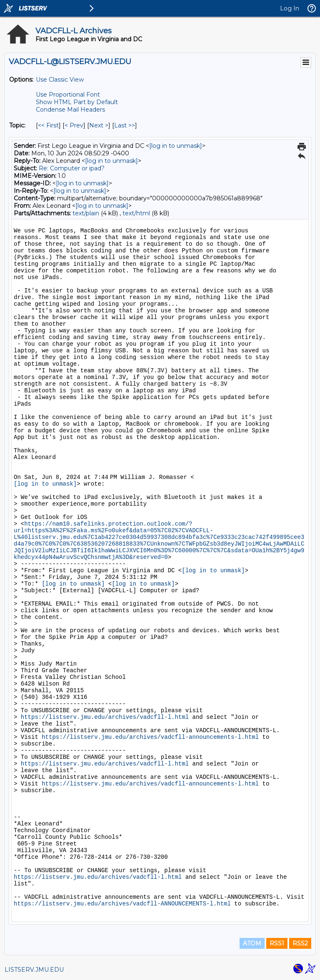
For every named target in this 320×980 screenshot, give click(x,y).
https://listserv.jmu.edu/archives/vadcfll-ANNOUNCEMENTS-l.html (122, 904)
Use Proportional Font (68, 95)
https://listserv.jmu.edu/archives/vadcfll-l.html (105, 717)
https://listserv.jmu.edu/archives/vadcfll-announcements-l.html (150, 737)
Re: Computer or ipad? (72, 168)
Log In (290, 8)
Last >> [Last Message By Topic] (125, 125)
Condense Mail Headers (70, 110)
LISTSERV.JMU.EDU (34, 970)
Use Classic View (60, 80)
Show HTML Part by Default (77, 102)
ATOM (252, 943)
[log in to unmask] (176, 146)
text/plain (86, 213)
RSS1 (277, 943)
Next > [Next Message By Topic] (99, 125)
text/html (136, 213)
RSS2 (300, 943)
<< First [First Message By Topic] (48, 125)
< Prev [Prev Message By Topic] (74, 125)
